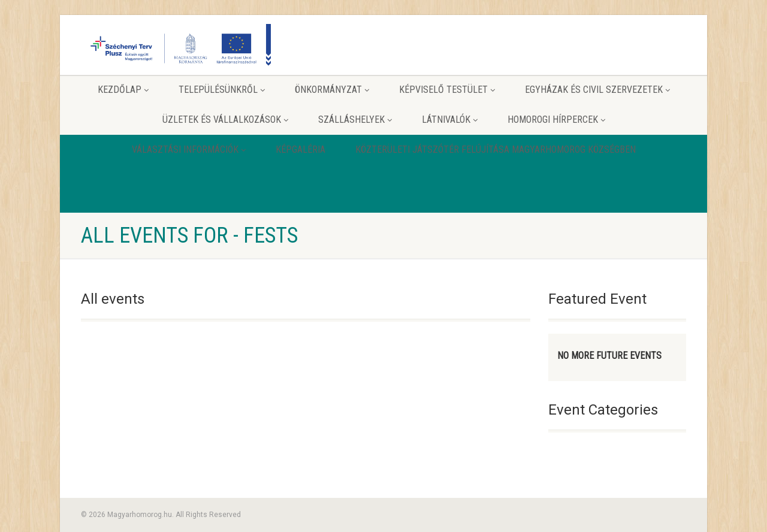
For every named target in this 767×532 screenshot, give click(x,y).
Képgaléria (301, 149)
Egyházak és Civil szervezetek (597, 90)
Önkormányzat (332, 90)
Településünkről (222, 90)
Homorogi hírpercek (556, 120)
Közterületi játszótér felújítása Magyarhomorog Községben (496, 149)
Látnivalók (450, 120)
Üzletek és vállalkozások (225, 120)
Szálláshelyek (355, 120)
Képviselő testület (447, 90)
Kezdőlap (123, 90)
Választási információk (189, 149)
